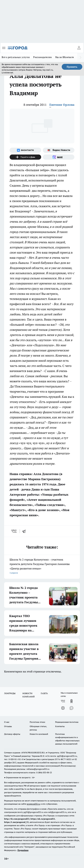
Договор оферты (12, 734)
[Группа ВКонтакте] (25, 150)
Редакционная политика (67, 722)
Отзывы (8, 726)
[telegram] (25, 531)
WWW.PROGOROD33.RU (33, 753)
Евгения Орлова (62, 105)
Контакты (60, 726)
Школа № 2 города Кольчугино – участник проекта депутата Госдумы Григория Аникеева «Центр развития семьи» (42, 566)
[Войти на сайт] (79, 48)
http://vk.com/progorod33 (17, 819)
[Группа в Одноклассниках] (71, 701)
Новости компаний (39, 734)
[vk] (14, 531)
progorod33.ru (33, 804)
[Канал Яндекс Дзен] (25, 157)
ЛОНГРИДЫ (10, 693)
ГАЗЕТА (44, 693)
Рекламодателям (43, 57)
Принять (72, 67)
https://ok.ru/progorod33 (43, 819)
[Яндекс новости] (59, 150)
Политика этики (37, 722)
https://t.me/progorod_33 (16, 822)
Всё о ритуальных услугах (16, 57)
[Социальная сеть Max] (59, 157)
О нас (7, 722)
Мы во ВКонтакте (65, 57)
